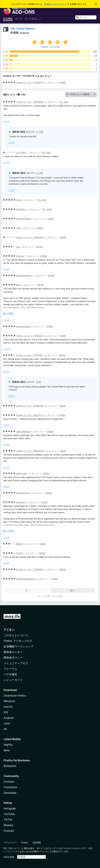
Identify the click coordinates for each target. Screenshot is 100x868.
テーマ (19, 19)
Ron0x (19, 553)
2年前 (40, 228)
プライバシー (10, 842)
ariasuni (25, 33)
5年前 (63, 82)
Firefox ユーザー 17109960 (30, 569)
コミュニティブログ (16, 663)
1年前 (50, 219)
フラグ (6, 121)
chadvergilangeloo (26, 579)
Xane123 (20, 502)
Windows (9, 701)
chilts (19, 200)
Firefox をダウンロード (56, 4)
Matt (19, 285)
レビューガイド (13, 680)
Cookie (24, 842)
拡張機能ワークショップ (19, 646)
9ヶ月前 (42, 200)
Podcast (9, 831)
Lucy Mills (21, 153)
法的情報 (37, 842)
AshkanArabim (23, 326)
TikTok (8, 820)
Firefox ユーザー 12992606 (30, 102)
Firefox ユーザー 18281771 (29, 415)
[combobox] (86, 17)
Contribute (10, 787)
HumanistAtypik (24, 275)
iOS (6, 712)
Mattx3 (20, 544)
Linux (7, 723)
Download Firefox (15, 696)
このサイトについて (16, 635)
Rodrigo (20, 256)
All (5, 729)
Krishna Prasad (24, 219)
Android (9, 718)
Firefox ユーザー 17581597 (30, 336)
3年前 (50, 431)
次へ (73, 590)
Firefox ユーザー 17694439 (30, 237)
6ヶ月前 (46, 153)
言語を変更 (9, 857)
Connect (9, 782)
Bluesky (9, 825)
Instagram (10, 808)
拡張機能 (8, 19)
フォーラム (10, 669)
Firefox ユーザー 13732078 (30, 82)
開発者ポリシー (13, 658)
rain (18, 247)
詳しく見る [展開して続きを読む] (8, 313)
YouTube (9, 814)
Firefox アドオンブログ (18, 641)
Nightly (8, 745)
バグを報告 (10, 674)
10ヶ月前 (47, 209)
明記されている (16, 848)
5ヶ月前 (64, 102)
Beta (7, 750)
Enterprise (10, 766)
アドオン (9, 630)
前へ (27, 590)
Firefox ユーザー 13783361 (29, 355)
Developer (10, 793)
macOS (8, 707)
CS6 (18, 228)
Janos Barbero (23, 431)
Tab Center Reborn (22, 29)
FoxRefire (21, 209)
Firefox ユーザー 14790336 (30, 406)
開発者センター (13, 652)
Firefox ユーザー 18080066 (30, 451)
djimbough (21, 473)
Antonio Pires (23, 493)
